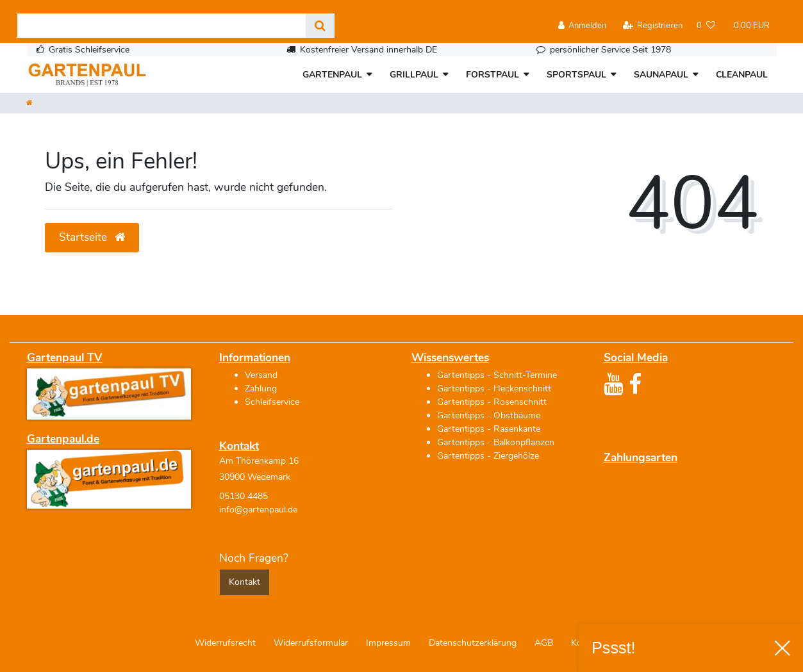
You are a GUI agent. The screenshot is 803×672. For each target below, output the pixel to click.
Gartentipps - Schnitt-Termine (497, 375)
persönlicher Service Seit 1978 (610, 50)
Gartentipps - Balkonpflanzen (496, 442)
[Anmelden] (583, 26)
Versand (261, 375)
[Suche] (320, 26)
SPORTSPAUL (576, 75)
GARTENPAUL (332, 75)
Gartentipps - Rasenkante (489, 429)
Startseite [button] (92, 237)
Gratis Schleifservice (89, 50)
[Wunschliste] (706, 26)
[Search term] (161, 26)
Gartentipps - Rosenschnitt (492, 402)
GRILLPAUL (414, 75)
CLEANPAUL (742, 75)
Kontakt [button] (244, 582)
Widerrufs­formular (311, 643)
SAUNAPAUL (661, 75)
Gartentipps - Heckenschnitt (494, 389)
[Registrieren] (652, 26)
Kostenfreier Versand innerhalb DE (368, 50)
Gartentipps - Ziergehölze (488, 456)
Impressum (388, 643)
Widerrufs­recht (225, 643)
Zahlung (261, 389)
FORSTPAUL (493, 75)
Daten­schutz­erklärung (473, 643)
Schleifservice (272, 402)
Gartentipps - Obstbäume (489, 415)
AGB (544, 643)
